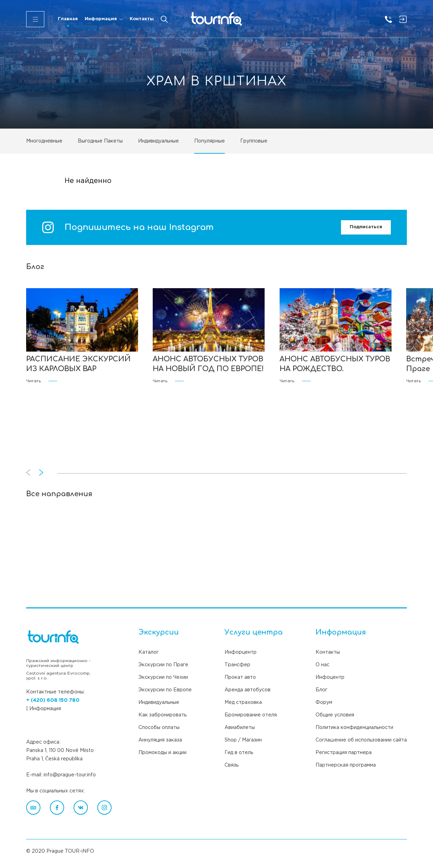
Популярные (210, 141)
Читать (42, 381)
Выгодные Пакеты (100, 141)
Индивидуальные (158, 141)
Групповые (254, 141)
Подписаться (366, 227)
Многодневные (44, 141)
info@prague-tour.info (70, 775)
